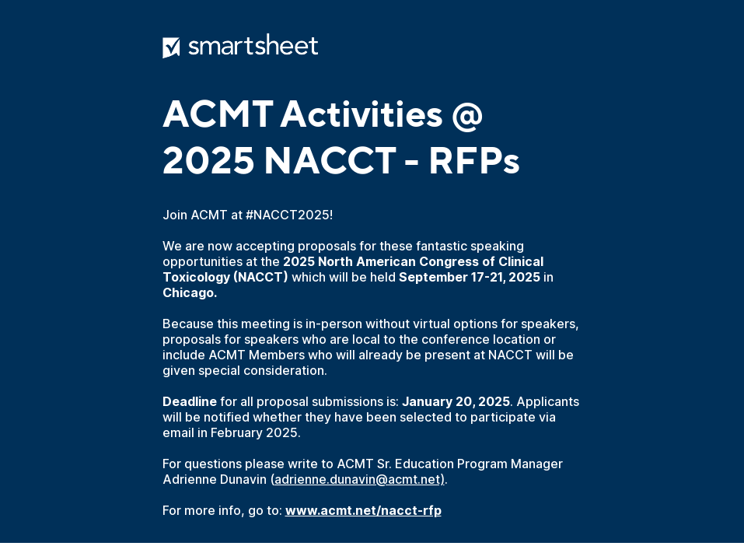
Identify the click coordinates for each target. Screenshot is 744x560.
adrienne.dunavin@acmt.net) (360, 479)
